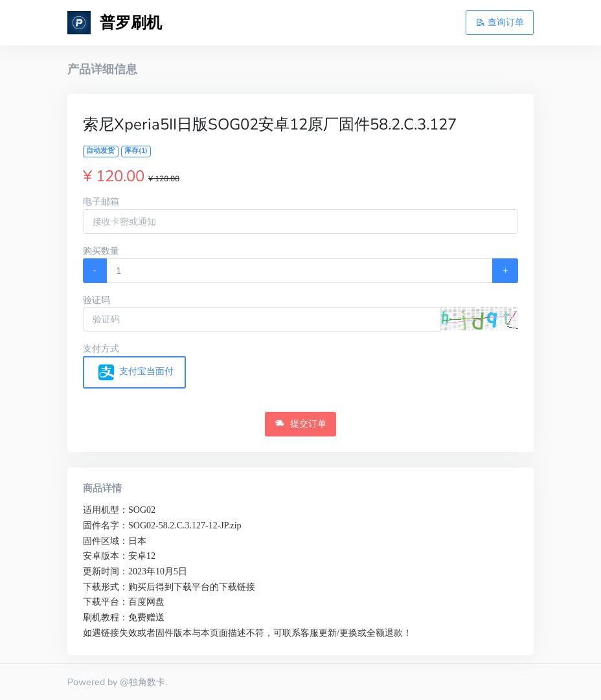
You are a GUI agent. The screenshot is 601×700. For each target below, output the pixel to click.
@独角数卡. (143, 682)
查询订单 (500, 22)
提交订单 (300, 423)
